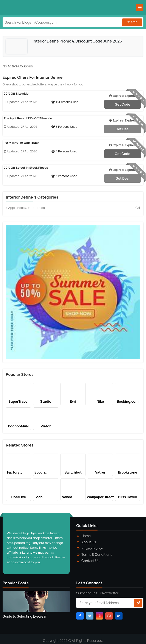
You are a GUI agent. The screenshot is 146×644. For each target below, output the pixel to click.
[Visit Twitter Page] (90, 616)
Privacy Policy (92, 548)
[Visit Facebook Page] (80, 616)
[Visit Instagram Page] (99, 616)
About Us (89, 542)
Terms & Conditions (97, 554)
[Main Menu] (140, 8)
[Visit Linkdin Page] (119, 616)
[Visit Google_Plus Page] (109, 616)
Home (86, 536)
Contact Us (90, 561)
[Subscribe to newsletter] (138, 603)
